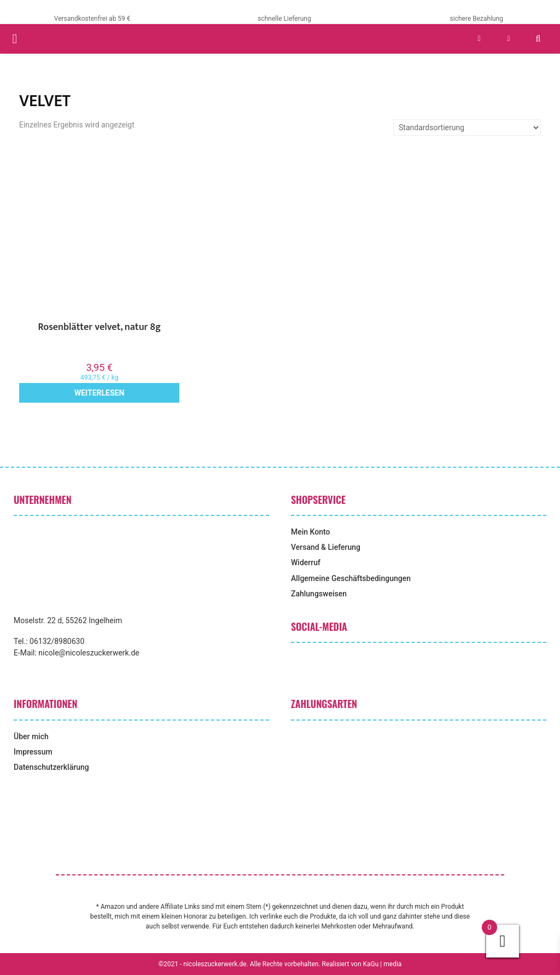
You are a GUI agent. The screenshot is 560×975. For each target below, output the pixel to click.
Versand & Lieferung (326, 547)
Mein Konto (310, 532)
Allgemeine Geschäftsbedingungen (351, 578)
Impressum (33, 752)
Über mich (31, 736)
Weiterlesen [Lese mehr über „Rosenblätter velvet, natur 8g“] (99, 393)
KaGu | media (383, 964)
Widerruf (306, 562)
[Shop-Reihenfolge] (467, 127)
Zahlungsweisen (319, 594)
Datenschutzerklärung (51, 767)
